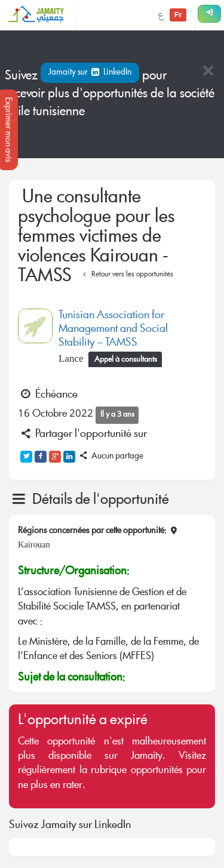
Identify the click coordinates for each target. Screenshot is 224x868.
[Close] (208, 72)
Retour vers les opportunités (126, 275)
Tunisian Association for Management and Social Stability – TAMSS (113, 330)
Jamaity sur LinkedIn (90, 73)
